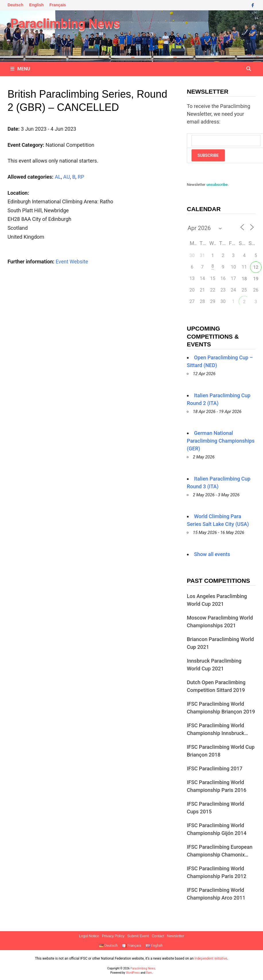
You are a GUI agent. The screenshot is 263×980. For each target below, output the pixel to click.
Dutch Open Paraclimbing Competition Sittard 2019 (216, 686)
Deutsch (15, 5)
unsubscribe (217, 184)
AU (66, 177)
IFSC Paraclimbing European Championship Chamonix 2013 (220, 851)
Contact (158, 936)
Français (58, 5)
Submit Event (138, 936)
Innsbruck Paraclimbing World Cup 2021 (214, 665)
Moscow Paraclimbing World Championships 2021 (220, 622)
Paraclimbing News (65, 24)
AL (58, 177)
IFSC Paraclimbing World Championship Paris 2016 (217, 786)
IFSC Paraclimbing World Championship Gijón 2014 (217, 829)
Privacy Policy (113, 936)
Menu (20, 69)
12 (256, 267)
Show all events (212, 554)
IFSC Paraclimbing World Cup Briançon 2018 (221, 751)
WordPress (133, 973)
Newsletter (176, 936)
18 (244, 279)
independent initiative (211, 958)
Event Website (72, 262)
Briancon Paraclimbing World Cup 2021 (221, 643)
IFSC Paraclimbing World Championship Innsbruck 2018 (216, 730)
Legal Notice (89, 936)
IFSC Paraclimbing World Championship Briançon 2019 (221, 708)
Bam (149, 973)
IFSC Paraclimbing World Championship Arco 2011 (216, 894)
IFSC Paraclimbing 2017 (215, 768)
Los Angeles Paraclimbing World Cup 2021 (217, 600)
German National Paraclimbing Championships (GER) (221, 441)
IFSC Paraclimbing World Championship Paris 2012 (217, 872)
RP (81, 177)
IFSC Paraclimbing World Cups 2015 (216, 808)
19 (256, 279)
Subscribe (208, 155)
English (36, 5)
